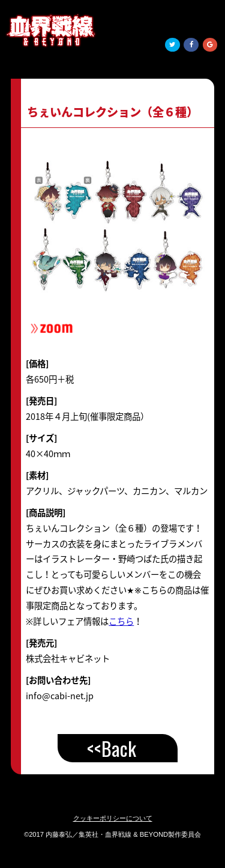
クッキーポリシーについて (113, 818)
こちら (121, 621)
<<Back (112, 748)
